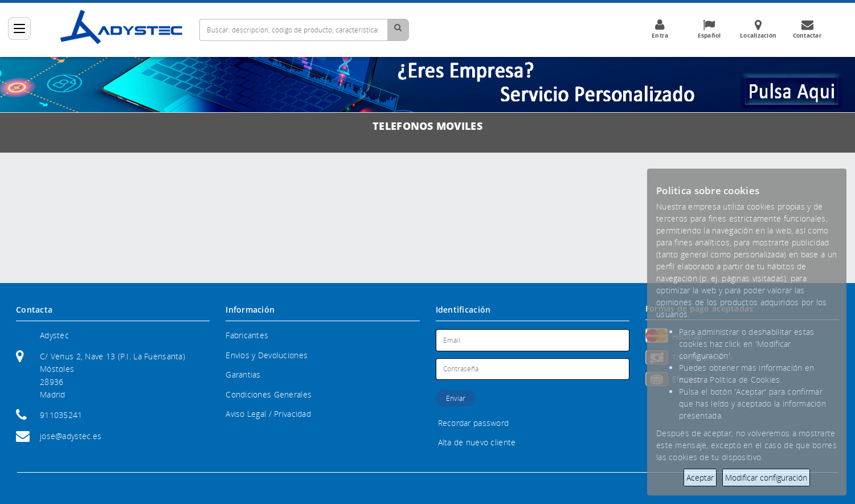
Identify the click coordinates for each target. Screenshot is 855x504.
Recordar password (474, 423)
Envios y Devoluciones (267, 355)
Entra (660, 29)
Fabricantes (247, 335)
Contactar (807, 29)
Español (709, 29)
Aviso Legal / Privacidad (268, 414)
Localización (758, 29)
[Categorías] (19, 28)
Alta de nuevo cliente (477, 442)
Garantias (243, 374)
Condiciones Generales (269, 394)
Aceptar (700, 478)
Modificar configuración (766, 478)
